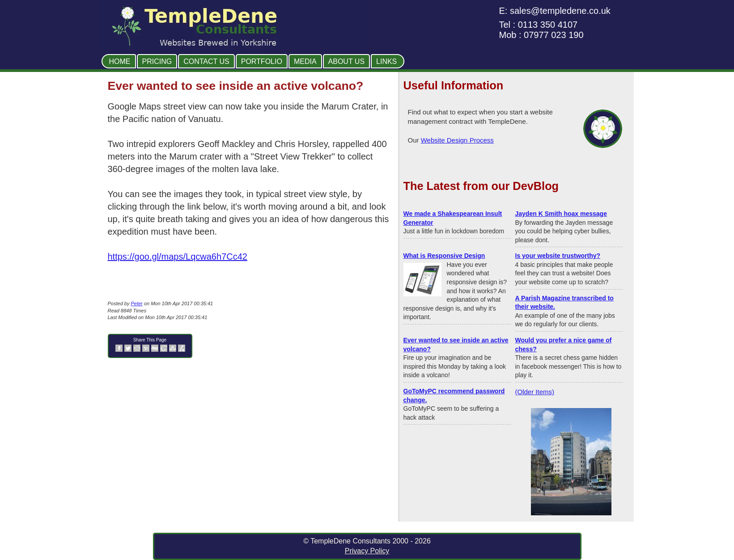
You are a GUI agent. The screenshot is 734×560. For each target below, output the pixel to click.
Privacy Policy (367, 551)
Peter (136, 303)
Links (386, 61)
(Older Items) (535, 392)
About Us (347, 61)
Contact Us (206, 61)
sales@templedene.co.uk (560, 11)
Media (305, 61)
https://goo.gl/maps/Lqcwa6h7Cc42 (178, 257)
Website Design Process (457, 140)
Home (120, 61)
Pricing (157, 61)
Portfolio (262, 61)
